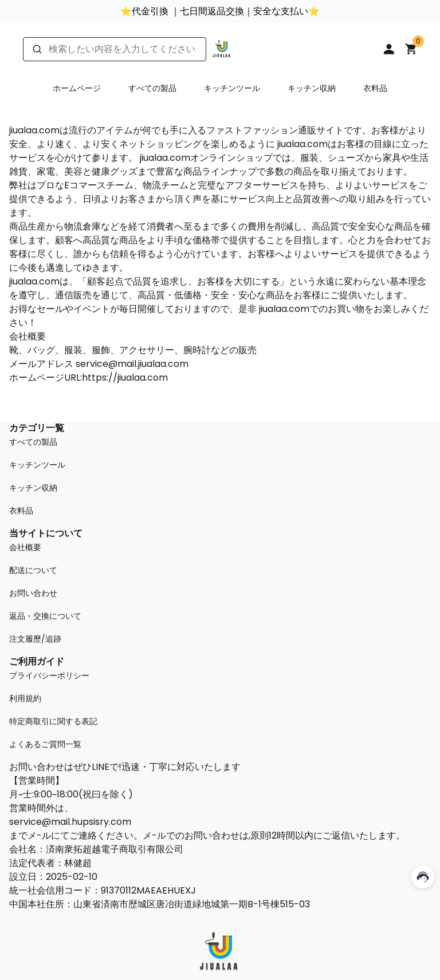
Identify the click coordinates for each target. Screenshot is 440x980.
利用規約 (25, 698)
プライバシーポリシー (49, 675)
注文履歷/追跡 (35, 639)
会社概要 (25, 547)
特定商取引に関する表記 (53, 721)
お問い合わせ (33, 593)
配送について (33, 570)
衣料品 (375, 88)
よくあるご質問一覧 (45, 744)
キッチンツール (232, 88)
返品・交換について (45, 616)
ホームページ (77, 88)
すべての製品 (152, 88)
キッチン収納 (312, 88)
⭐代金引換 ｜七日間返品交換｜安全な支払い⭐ (220, 11)
